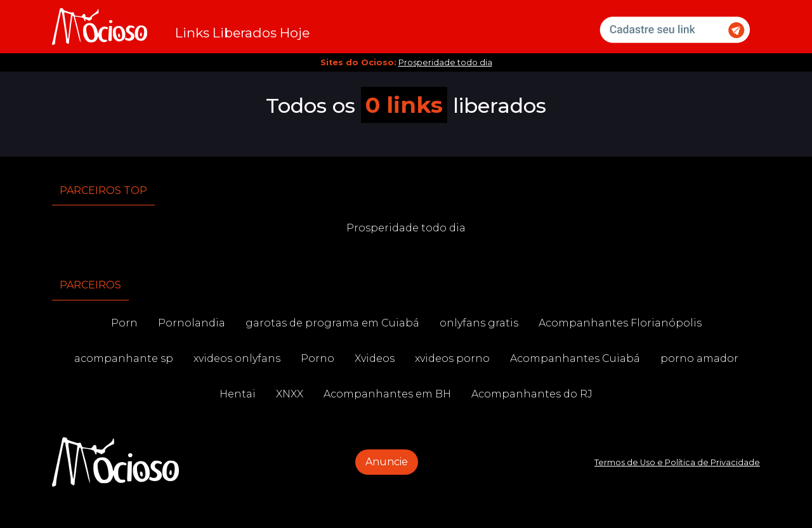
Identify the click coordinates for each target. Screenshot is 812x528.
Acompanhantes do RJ (532, 394)
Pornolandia (192, 323)
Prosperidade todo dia (445, 62)
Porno (318, 358)
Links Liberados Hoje (242, 33)
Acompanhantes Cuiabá (575, 358)
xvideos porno (452, 358)
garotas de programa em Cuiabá (332, 323)
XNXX (290, 394)
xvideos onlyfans (237, 358)
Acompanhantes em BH (387, 394)
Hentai (238, 394)
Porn (124, 323)
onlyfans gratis (479, 323)
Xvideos (375, 358)
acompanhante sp (124, 358)
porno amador (699, 358)
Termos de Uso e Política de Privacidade (677, 462)
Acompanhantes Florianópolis (620, 323)
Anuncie (387, 462)
